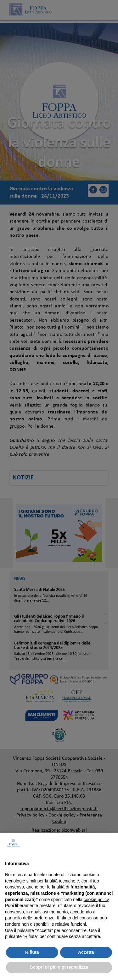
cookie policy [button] (96, 900)
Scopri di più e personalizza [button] (59, 967)
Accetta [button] (86, 952)
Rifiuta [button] (32, 952)
